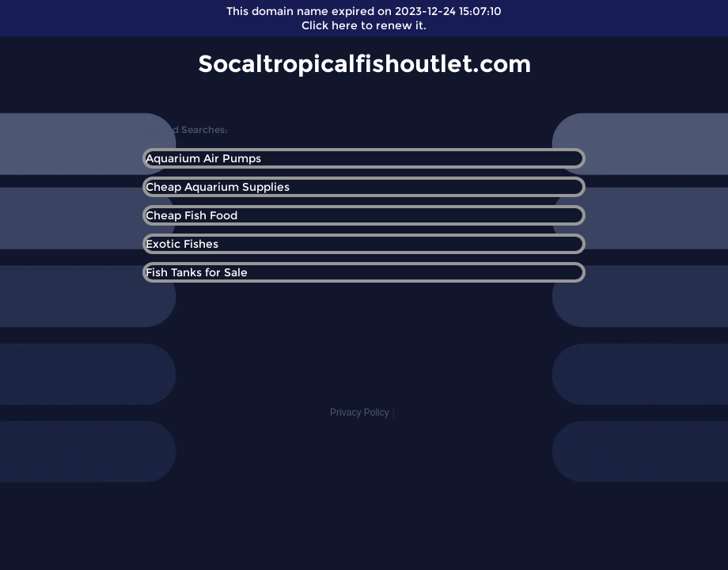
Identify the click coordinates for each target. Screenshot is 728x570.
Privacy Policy (360, 412)
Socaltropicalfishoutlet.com (364, 64)
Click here (330, 25)
